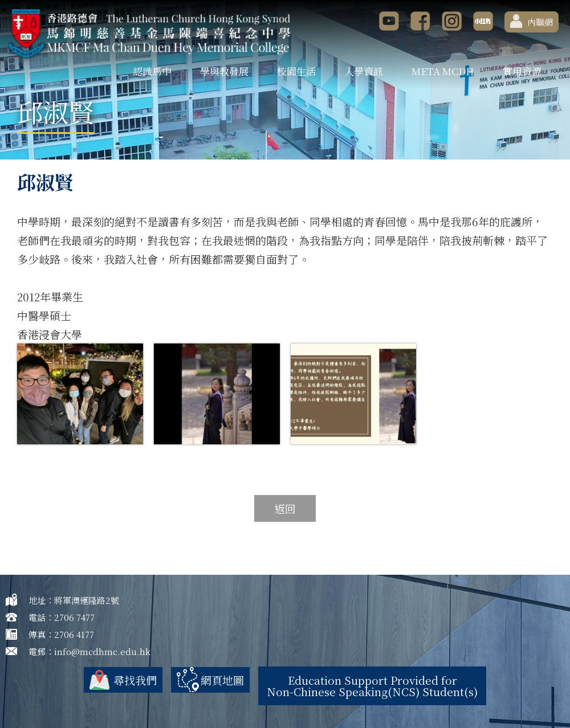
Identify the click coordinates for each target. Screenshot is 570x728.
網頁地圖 (222, 680)
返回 (285, 508)
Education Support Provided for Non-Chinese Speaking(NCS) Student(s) (372, 686)
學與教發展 (224, 71)
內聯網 (532, 21)
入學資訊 (364, 71)
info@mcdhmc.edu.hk (102, 651)
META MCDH (443, 71)
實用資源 (522, 71)
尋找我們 (135, 680)
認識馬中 (152, 71)
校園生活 (296, 71)
